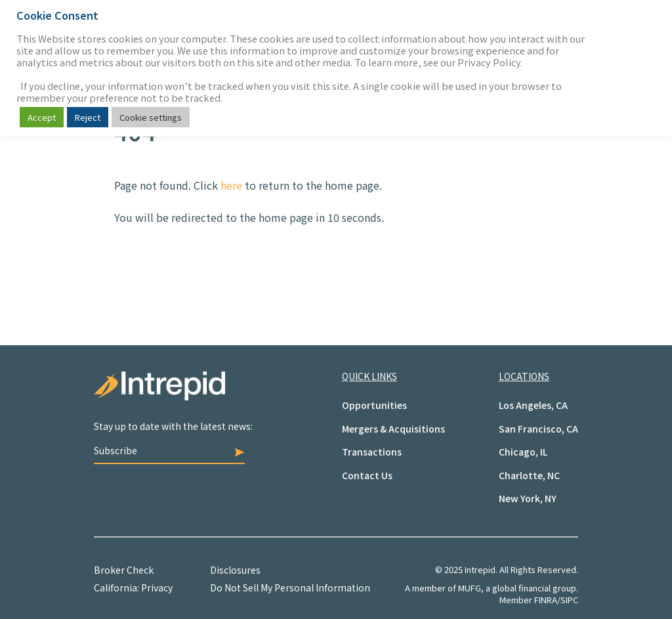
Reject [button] (88, 117)
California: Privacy (133, 587)
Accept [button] (42, 117)
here (231, 185)
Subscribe (169, 450)
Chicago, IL (523, 452)
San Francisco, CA (538, 429)
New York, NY (528, 498)
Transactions (372, 452)
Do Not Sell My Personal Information (290, 587)
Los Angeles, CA (533, 405)
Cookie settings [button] (151, 117)
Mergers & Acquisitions (393, 429)
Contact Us (367, 475)
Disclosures (235, 570)
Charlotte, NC (529, 475)
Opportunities (374, 405)
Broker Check (124, 570)
